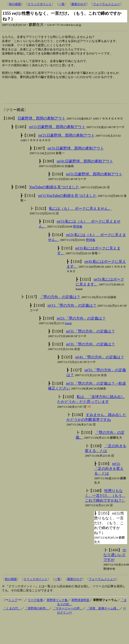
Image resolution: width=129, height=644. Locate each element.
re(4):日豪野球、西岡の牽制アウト (85, 169)
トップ (13, 608)
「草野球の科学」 (37, 616)
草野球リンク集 (57, 608)
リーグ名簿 (35, 608)
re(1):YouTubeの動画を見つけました (67, 203)
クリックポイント (40, 4)
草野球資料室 (80, 608)
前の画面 (15, 4)
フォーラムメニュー (106, 4)
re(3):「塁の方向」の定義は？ (90, 339)
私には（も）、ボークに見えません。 (80, 216)
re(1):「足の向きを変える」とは (109, 476)
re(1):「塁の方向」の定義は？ (72, 313)
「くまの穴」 (12, 616)
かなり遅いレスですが (115, 562)
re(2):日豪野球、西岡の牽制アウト (66, 143)
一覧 (62, 4)
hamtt (68, 331)
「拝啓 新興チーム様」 (103, 616)
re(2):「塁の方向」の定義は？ (81, 326)
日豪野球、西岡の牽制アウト (42, 126)
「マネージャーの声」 (68, 616)
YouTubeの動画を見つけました (54, 195)
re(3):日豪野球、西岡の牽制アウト (76, 156)
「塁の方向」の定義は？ (60, 304)
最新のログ (79, 4)
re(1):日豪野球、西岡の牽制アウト (57, 134)
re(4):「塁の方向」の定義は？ (100, 365)
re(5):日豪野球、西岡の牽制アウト (94, 182)
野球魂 (78, 234)
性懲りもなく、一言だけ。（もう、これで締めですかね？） (105, 503)
